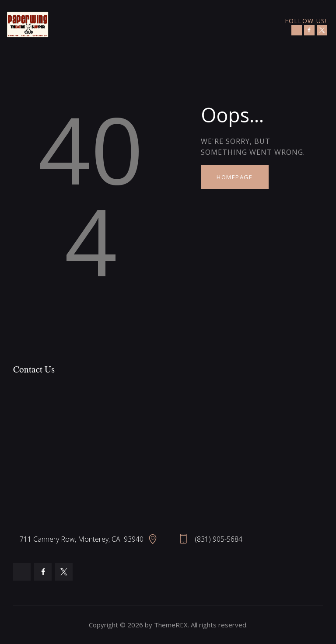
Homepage (234, 177)
